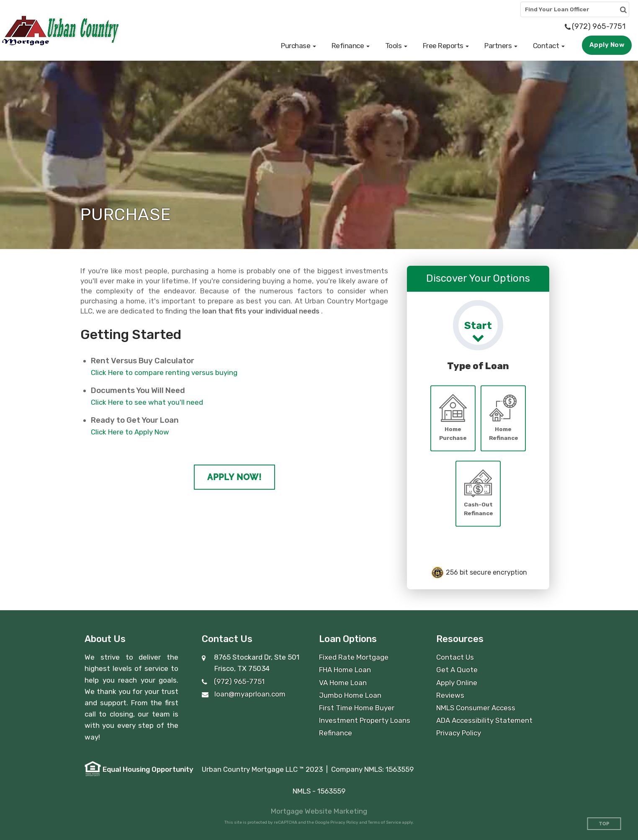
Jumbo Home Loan (350, 695)
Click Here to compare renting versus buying (164, 372)
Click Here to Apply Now (130, 432)
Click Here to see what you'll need (147, 402)
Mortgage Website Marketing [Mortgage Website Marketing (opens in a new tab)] (319, 811)
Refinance (336, 733)
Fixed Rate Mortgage (354, 657)
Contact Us (455, 657)
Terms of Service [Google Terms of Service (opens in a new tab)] (385, 822)
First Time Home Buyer (357, 708)
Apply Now (607, 45)
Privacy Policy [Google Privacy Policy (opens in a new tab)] (344, 822)
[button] (298, 46)
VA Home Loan (343, 683)
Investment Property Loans (365, 720)
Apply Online (457, 683)
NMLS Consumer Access (476, 708)
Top (604, 824)
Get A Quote (457, 670)
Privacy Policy (459, 733)
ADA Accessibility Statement (484, 720)
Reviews (450, 695)
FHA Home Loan (345, 670)
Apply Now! (234, 477)
